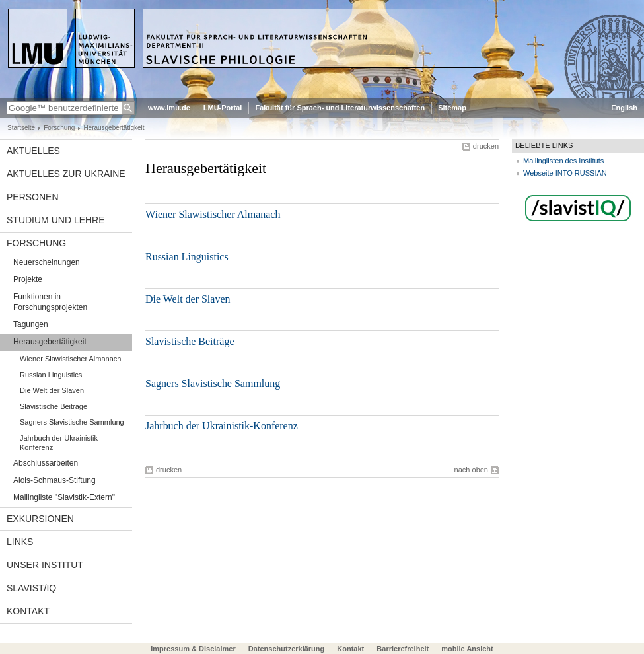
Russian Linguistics (51, 375)
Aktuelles (33, 151)
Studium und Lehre (56, 220)
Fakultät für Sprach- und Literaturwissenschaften (340, 108)
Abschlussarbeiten (46, 463)
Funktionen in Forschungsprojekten (50, 302)
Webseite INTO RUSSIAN (565, 173)
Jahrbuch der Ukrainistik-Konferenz (60, 443)
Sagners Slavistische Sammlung (72, 422)
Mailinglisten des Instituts (563, 161)
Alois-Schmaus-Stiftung (54, 480)
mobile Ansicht (467, 649)
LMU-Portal (223, 108)
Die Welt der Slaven (52, 390)
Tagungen (31, 324)
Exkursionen (40, 519)
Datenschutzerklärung (287, 649)
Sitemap (452, 108)
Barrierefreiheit (404, 649)
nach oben (471, 470)
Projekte (28, 279)
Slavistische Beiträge (54, 406)
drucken (486, 146)
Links (20, 542)
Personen (33, 197)
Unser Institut (45, 565)
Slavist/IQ (31, 588)
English (624, 108)
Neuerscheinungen (47, 262)
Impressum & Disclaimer (193, 649)
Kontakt (28, 611)
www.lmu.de (169, 108)
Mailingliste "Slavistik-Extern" (64, 497)
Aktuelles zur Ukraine (66, 174)
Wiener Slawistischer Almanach (70, 359)
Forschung (59, 128)
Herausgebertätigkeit (50, 342)
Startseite (21, 128)
